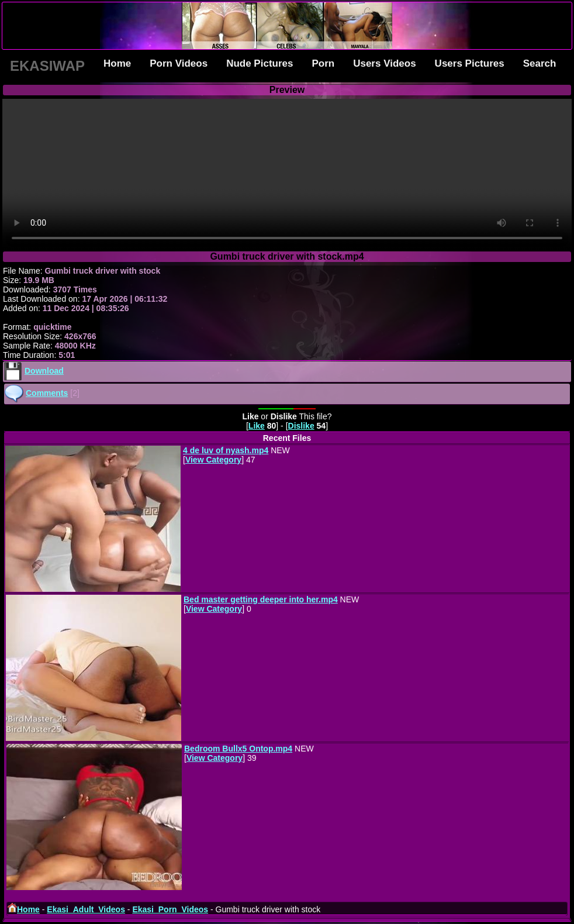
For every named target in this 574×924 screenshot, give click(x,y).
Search (540, 63)
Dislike (301, 426)
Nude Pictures (260, 63)
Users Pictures (470, 63)
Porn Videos (179, 63)
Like (257, 426)
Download (44, 371)
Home (117, 63)
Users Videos (384, 63)
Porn (323, 63)
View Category (213, 460)
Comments (47, 393)
